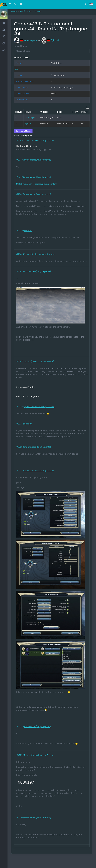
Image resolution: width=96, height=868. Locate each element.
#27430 (20, 160)
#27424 (20, 254)
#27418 (20, 361)
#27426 (20, 231)
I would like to (20, 46)
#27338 (20, 447)
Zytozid (50, 40)
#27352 (20, 424)
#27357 (20, 407)
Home (14, 11)
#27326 (20, 727)
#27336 (20, 470)
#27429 (20, 177)
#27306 (20, 818)
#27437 (20, 140)
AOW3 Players (26, 11)
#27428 (20, 194)
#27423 (20, 271)
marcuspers (25, 40)
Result (38, 11)
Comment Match (23, 131)
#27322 (20, 755)
